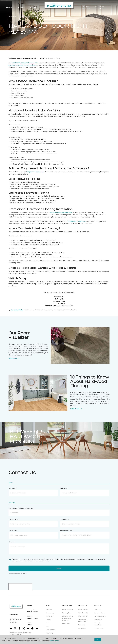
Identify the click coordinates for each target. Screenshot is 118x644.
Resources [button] (22, 11)
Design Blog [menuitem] (66, 623)
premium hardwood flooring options (22, 65)
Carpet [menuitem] (48, 620)
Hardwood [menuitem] (50, 616)
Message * (12, 542)
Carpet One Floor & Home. (23, 633)
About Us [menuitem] (98, 610)
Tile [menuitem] (47, 626)
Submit (59, 568)
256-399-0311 (21, 3)
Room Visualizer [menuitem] (68, 610)
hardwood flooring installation (61, 213)
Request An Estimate (100, 11)
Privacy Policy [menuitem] (99, 628)
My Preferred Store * (67, 531)
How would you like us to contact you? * (21, 508)
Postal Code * (13, 531)
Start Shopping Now (18, 450)
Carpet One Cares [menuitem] (100, 616)
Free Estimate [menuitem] (51, 630)
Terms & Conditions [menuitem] (98, 624)
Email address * (65, 519)
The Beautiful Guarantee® (76, 221)
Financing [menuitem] (49, 633)
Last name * (64, 488)
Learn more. (55, 641)
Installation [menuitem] (82, 628)
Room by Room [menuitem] (100, 613)
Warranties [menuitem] (82, 625)
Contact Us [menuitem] (98, 620)
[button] (108, 11)
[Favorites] (110, 11)
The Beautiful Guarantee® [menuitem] (83, 621)
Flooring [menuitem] (49, 610)
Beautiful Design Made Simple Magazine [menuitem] (68, 618)
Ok (98, 640)
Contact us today (17, 310)
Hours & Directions (86, 11)
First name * (12, 488)
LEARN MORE (14, 358)
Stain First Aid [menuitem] (83, 613)
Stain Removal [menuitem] (83, 610)
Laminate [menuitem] (49, 623)
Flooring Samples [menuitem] (68, 613)
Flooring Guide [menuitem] (83, 616)
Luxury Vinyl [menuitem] (50, 613)
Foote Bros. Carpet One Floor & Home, (25, 63)
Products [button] (10, 11)
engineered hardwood (35, 172)
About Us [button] (34, 11)
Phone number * (14, 519)
